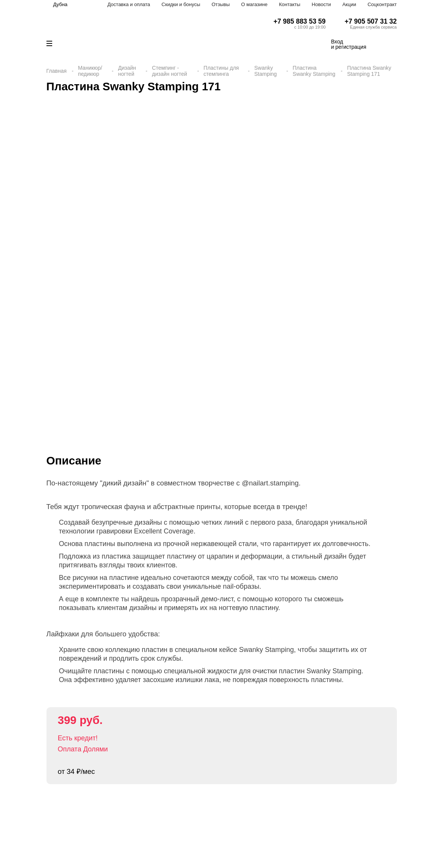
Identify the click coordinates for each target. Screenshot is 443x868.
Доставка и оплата (129, 4)
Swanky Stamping (265, 71)
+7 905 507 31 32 (371, 21)
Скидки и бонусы (181, 4)
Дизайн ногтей (127, 71)
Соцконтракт (382, 4)
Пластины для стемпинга (221, 71)
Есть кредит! (78, 738)
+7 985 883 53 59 (300, 21)
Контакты (289, 4)
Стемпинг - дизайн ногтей (170, 71)
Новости (321, 4)
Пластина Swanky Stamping (314, 71)
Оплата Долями (83, 749)
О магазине (254, 4)
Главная (57, 71)
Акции (349, 4)
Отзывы (221, 4)
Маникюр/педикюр (90, 71)
